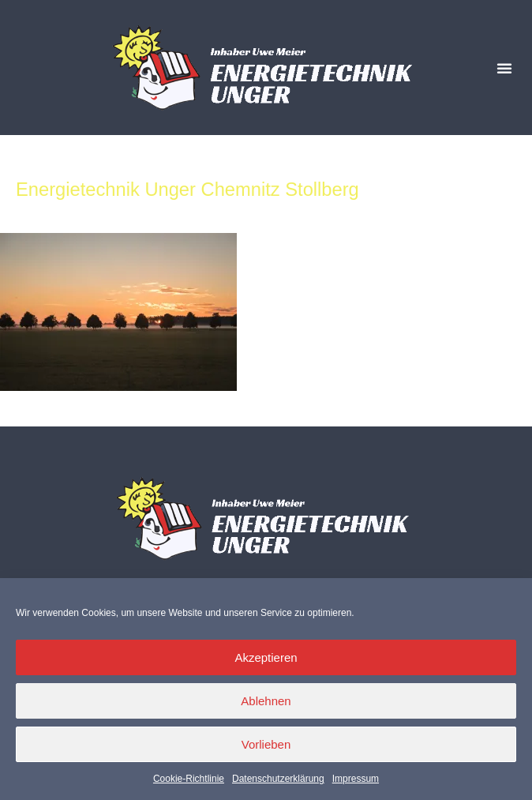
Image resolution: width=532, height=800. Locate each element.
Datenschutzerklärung (278, 779)
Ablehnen (266, 701)
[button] (504, 68)
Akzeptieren (266, 657)
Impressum (356, 779)
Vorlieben (266, 744)
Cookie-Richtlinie (189, 779)
